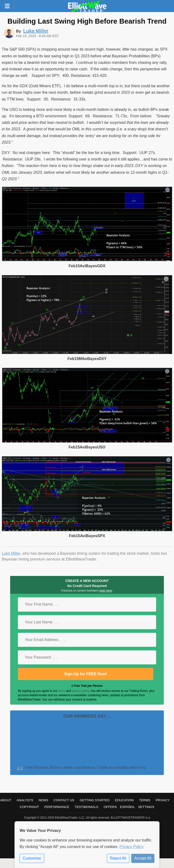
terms (62, 691)
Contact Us (64, 800)
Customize (32, 858)
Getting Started (94, 800)
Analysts (25, 800)
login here (106, 591)
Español (127, 807)
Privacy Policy (131, 847)
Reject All (118, 858)
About (6, 800)
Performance (57, 807)
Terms (145, 800)
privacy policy (80, 691)
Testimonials (87, 807)
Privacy (163, 800)
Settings (146, 807)
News (43, 800)
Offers (110, 807)
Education (124, 800)
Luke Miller (11, 553)
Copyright (29, 807)
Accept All (143, 858)
